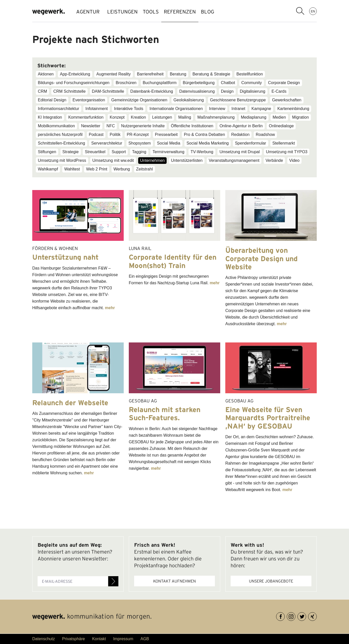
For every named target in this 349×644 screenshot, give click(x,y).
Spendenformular (251, 143)
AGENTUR (88, 12)
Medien (279, 117)
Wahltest (72, 169)
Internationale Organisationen (176, 109)
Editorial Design (52, 100)
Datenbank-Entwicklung (152, 91)
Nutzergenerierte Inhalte (143, 126)
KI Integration (50, 117)
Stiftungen (47, 152)
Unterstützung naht (65, 257)
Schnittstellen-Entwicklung (61, 143)
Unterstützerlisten (187, 160)
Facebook (285, 616)
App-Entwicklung (75, 74)
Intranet (238, 109)
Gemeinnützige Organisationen (139, 100)
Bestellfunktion (250, 74)
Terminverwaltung (168, 152)
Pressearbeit (166, 135)
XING (317, 616)
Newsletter (91, 126)
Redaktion (240, 135)
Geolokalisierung (189, 100)
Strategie (71, 152)
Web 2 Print (97, 169)
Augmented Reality (113, 74)
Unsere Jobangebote (271, 581)
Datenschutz (44, 639)
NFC (111, 126)
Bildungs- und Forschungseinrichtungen (74, 83)
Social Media (169, 143)
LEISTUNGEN (125, 12)
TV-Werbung (202, 152)
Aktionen (46, 74)
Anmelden (113, 581)
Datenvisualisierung (197, 91)
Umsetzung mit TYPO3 (287, 152)
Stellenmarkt (284, 143)
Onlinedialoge (281, 126)
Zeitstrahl (145, 169)
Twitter (306, 616)
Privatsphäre (73, 639)
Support (119, 152)
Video (295, 160)
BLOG (225, 12)
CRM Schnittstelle (69, 91)
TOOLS (158, 12)
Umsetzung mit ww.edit (113, 160)
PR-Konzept (138, 135)
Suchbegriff (300, 11)
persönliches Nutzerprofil (60, 135)
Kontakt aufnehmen (174, 581)
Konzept (117, 117)
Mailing (185, 117)
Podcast (96, 135)
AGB (145, 639)
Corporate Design (284, 83)
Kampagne (261, 109)
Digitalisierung (253, 91)
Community (252, 83)
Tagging (139, 152)
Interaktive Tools (129, 109)
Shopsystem (140, 143)
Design (227, 91)
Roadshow (265, 135)
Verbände (274, 160)
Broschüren (126, 83)
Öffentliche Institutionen (192, 126)
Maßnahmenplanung (216, 117)
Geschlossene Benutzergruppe (238, 100)
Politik (115, 135)
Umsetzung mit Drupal (240, 152)
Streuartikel (95, 152)
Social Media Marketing (208, 143)
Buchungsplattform (160, 83)
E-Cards (279, 91)
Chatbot (228, 83)
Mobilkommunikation (56, 126)
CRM (42, 91)
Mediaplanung (254, 117)
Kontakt (99, 639)
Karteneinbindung (293, 109)
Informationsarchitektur (59, 109)
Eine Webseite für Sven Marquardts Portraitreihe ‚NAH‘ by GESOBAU (268, 418)
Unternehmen (153, 160)
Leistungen (162, 117)
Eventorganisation (89, 100)
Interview (217, 109)
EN (313, 11)
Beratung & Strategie (211, 74)
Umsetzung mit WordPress (62, 160)
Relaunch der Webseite (70, 403)
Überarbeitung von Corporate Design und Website (261, 258)
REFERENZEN (193, 12)
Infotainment (97, 109)
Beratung (178, 74)
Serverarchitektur (107, 143)
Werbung (122, 169)
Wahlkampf (48, 169)
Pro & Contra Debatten (204, 135)
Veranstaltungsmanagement (234, 160)
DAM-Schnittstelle (108, 91)
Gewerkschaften (287, 100)
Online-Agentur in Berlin (241, 126)
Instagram (295, 616)
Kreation (138, 117)
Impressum (123, 639)
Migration (300, 117)
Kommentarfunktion (86, 117)
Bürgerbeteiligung (199, 83)
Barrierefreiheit (150, 74)
